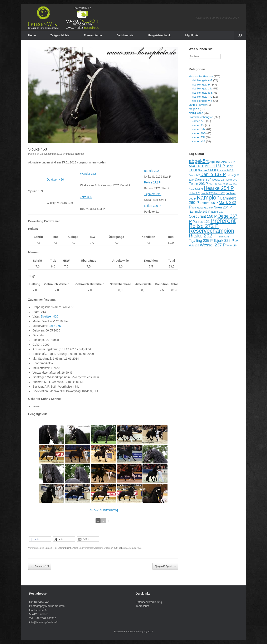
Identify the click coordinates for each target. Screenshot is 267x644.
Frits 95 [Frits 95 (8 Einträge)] (222, 184)
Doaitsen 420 (55, 180)
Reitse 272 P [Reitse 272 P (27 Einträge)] (204, 226)
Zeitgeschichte (60, 35)
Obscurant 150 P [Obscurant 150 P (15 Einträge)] (203, 216)
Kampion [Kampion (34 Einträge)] (208, 198)
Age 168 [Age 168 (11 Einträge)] (215, 162)
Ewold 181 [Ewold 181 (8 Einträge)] (232, 180)
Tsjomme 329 (153, 194)
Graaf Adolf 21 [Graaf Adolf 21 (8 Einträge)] (196, 189)
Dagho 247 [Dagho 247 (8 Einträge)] (194, 175)
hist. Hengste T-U (202, 97)
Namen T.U (198, 137)
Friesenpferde (93, 35)
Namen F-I (198, 125)
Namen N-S (50, 548)
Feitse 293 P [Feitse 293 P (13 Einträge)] (198, 184)
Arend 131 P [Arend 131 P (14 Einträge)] (215, 166)
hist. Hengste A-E (202, 80)
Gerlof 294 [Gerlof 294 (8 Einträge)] (231, 184)
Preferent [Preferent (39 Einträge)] (223, 221)
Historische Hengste (201, 76)
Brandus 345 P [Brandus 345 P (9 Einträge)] (225, 171)
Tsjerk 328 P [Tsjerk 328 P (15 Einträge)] (224, 241)
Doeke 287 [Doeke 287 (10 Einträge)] (219, 180)
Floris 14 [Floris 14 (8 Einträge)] (213, 184)
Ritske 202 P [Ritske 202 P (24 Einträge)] (203, 236)
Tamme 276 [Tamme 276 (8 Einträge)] (223, 237)
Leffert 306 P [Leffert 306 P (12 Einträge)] (209, 203)
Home (32, 35)
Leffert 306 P (152, 206)
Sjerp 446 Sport (165, 566)
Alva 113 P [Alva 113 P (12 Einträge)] (196, 166)
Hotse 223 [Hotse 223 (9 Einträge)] (195, 193)
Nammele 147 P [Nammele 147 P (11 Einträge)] (200, 212)
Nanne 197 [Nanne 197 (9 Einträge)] (217, 212)
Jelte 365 (86, 197)
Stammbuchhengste (68, 548)
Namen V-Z (198, 141)
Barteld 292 (151, 171)
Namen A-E (198, 121)
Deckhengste (125, 35)
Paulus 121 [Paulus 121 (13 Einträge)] (201, 222)
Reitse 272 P (152, 182)
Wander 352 (88, 174)
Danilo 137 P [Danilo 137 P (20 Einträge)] (213, 174)
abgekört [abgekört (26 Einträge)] (199, 161)
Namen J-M (198, 129)
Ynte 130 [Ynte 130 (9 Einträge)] (231, 246)
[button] (40, 539)
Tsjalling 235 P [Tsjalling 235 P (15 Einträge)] (201, 241)
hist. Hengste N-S (202, 93)
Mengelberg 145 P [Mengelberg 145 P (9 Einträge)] (203, 208)
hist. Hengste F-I (201, 85)
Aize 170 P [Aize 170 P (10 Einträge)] (228, 162)
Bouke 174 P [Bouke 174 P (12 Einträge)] (207, 170)
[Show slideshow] (103, 510)
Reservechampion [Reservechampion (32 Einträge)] (212, 231)
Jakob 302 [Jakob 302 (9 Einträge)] (207, 193)
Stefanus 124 (40, 566)
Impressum (142, 606)
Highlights (192, 35)
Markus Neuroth (75, 154)
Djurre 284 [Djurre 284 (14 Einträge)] (203, 179)
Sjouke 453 (38, 149)
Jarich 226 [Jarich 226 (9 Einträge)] (219, 193)
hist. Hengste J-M (202, 89)
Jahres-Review (198, 105)
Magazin (194, 109)
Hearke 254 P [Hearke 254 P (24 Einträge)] (219, 188)
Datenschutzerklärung (149, 602)
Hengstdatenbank (159, 35)
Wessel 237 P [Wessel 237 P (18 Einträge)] (213, 245)
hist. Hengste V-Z (202, 101)
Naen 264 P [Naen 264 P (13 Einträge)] (223, 207)
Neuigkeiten (196, 113)
